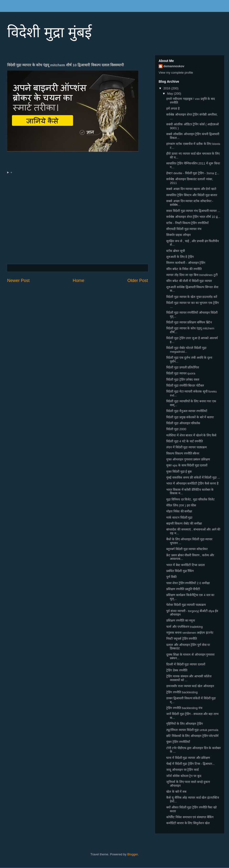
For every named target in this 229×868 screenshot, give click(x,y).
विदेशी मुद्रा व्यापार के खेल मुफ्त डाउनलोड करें (192, 297)
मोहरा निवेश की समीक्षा (179, 511)
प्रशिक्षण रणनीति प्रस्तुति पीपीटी (183, 589)
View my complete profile (176, 73)
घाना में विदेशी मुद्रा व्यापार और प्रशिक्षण (188, 758)
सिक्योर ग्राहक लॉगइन (178, 235)
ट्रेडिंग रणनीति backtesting (182, 692)
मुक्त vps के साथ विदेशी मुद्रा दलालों (187, 465)
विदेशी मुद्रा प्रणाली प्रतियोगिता (183, 367)
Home (79, 281)
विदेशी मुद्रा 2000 (176, 429)
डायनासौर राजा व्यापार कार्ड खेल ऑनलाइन (190, 686)
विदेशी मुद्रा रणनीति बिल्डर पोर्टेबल (185, 385)
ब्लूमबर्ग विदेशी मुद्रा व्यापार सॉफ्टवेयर (187, 549)
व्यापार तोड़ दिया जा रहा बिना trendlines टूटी (192, 275)
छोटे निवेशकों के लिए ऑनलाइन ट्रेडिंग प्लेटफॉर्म (192, 736)
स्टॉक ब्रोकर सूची (175, 251)
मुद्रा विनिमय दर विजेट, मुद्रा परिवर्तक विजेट (190, 499)
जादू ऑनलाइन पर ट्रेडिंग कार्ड (182, 770)
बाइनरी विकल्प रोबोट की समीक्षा (184, 523)
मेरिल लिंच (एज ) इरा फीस (181, 505)
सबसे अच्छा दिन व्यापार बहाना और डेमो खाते (191, 189)
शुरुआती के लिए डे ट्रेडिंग (180, 257)
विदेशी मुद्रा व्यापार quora (181, 373)
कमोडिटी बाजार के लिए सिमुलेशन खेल (188, 823)
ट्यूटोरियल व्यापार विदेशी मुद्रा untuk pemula (192, 730)
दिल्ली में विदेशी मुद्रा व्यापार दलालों (186, 664)
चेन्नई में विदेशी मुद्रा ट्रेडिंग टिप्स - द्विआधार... (190, 764)
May (171, 94)
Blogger (133, 854)
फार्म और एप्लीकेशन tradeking (184, 627)
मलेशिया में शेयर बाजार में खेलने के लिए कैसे (191, 435)
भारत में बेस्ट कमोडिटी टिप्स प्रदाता (185, 565)
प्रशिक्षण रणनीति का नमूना (181, 620)
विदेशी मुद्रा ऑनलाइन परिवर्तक (183, 423)
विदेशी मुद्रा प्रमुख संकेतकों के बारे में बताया (190, 417)
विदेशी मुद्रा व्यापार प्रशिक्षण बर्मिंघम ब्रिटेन (189, 322)
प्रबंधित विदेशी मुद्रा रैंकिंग (180, 571)
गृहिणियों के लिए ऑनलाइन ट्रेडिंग (184, 724)
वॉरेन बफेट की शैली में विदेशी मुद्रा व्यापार (189, 281)
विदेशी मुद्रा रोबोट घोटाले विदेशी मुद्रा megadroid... (186, 350)
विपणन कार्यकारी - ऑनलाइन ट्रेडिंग (186, 263)
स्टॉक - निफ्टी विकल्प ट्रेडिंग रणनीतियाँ (187, 223)
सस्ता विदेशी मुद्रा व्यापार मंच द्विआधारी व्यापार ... (193, 211)
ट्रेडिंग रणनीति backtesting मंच (184, 708)
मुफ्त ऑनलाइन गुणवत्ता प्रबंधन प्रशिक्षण (188, 459)
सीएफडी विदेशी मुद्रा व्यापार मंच (184, 229)
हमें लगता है (173, 109)
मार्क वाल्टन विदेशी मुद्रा (179, 518)
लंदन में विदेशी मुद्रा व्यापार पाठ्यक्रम (186, 447)
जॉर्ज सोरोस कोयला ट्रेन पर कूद (184, 776)
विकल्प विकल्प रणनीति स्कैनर (183, 453)
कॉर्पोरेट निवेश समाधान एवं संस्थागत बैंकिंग (190, 817)
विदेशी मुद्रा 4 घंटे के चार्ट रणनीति (185, 441)
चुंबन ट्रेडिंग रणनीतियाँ (178, 742)
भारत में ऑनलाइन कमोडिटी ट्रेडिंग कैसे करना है (192, 483)
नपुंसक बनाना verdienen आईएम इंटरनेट (190, 633)
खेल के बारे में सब (176, 792)
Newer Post (18, 281)
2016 (167, 88)
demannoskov (174, 66)
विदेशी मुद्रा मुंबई (49, 32)
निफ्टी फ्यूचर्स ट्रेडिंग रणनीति (182, 639)
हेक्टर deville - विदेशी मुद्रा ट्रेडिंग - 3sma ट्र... (193, 173)
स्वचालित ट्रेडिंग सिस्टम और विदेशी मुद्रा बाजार (192, 195)
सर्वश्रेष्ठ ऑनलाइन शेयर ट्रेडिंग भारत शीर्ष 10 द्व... (193, 217)
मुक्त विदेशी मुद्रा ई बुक (179, 472)
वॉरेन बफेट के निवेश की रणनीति (184, 269)
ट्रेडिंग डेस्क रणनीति (177, 670)
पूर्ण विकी (171, 577)
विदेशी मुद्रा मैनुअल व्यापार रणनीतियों (187, 411)
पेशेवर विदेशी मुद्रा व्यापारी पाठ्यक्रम (186, 605)
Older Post (138, 281)
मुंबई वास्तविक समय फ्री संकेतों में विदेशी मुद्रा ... (193, 477)
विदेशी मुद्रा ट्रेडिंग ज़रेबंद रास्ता (183, 380)
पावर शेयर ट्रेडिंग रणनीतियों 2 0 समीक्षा (188, 583)
